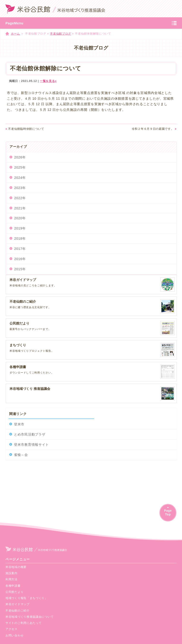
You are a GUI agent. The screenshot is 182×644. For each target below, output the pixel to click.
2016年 (20, 259)
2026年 (20, 157)
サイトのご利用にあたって (23, 623)
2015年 (20, 269)
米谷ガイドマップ (18, 604)
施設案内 (11, 573)
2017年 (20, 249)
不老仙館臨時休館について (25, 129)
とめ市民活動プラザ (30, 434)
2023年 (20, 188)
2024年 (20, 178)
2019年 (20, 228)
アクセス (11, 629)
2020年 (20, 218)
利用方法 (11, 579)
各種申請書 (13, 586)
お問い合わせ (14, 635)
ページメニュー (18, 559)
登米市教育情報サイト (31, 445)
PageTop (168, 512)
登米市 (19, 424)
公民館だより (14, 592)
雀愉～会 (21, 455)
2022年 (20, 198)
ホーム (15, 34)
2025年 (20, 167)
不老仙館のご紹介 (18, 611)
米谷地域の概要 (16, 567)
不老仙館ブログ (61, 34)
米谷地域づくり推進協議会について (30, 617)
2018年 (20, 239)
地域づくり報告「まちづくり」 (27, 598)
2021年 (20, 208)
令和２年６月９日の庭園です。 (154, 129)
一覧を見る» (48, 81)
